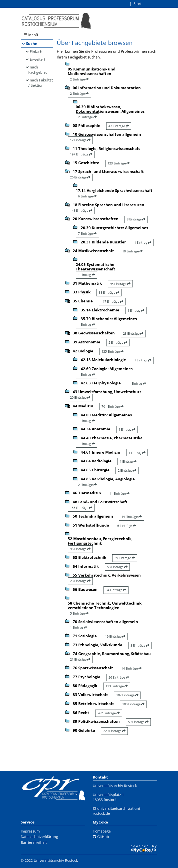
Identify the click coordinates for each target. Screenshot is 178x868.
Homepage (102, 831)
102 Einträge (127, 695)
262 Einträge (109, 713)
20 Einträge (80, 397)
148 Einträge (81, 210)
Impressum (30, 831)
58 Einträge (117, 567)
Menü (31, 35)
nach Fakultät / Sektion (40, 83)
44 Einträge (131, 517)
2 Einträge (79, 79)
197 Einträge (81, 154)
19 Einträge (115, 636)
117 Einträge (112, 301)
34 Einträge (116, 590)
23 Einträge (80, 581)
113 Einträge (117, 686)
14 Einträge (131, 668)
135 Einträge (113, 351)
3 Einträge (140, 645)
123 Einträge (119, 163)
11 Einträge (119, 493)
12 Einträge (80, 140)
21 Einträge (80, 659)
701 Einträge (113, 406)
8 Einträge (136, 219)
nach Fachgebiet (37, 70)
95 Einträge (120, 284)
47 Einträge (119, 126)
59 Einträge (125, 558)
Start (137, 3)
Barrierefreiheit (34, 842)
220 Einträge (114, 731)
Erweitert (37, 59)
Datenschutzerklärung (39, 837)
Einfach (36, 51)
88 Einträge (109, 292)
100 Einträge (133, 704)
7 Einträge (87, 233)
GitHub (101, 837)
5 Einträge (79, 613)
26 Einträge (80, 177)
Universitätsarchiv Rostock (115, 786)
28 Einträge (133, 333)
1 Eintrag (143, 242)
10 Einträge (132, 251)
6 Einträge (87, 196)
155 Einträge (81, 508)
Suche (32, 43)
